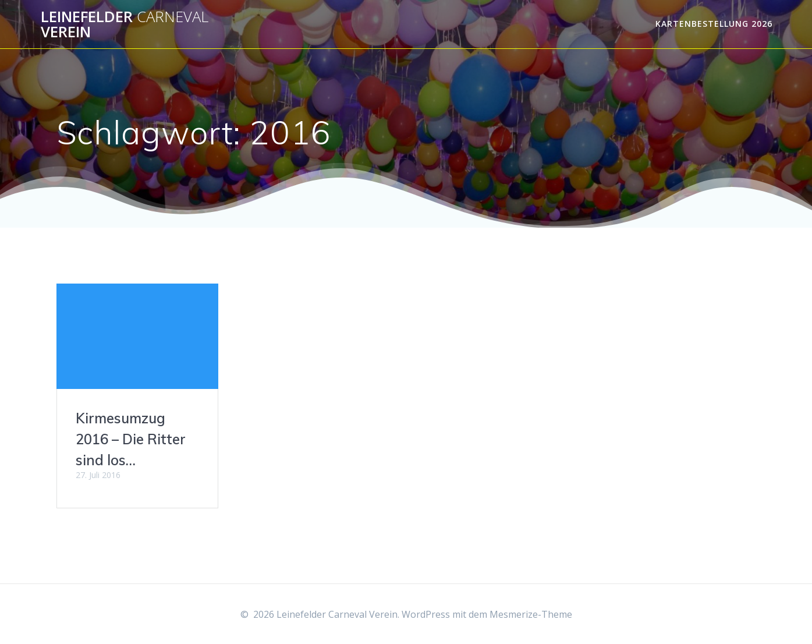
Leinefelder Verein (125, 24)
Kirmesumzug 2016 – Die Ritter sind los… (131, 439)
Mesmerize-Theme (531, 614)
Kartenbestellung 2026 (714, 24)
